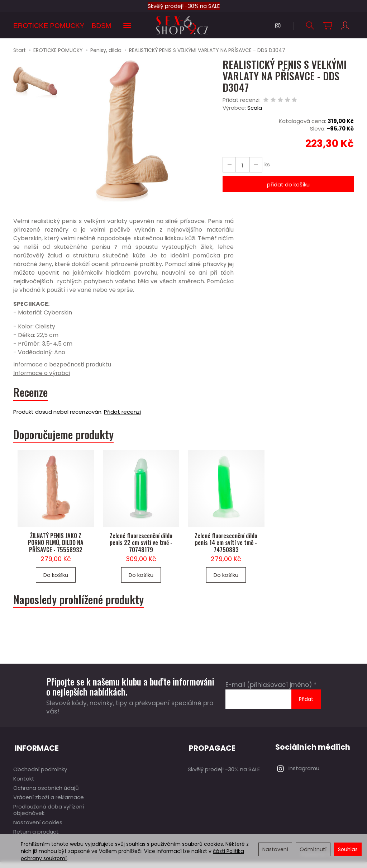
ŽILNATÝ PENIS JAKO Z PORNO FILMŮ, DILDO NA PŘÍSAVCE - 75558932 (56, 550)
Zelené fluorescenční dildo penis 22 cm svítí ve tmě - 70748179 (141, 550)
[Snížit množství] (254, 165)
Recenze (32, 394)
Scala (255, 108)
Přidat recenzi (122, 414)
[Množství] (242, 165)
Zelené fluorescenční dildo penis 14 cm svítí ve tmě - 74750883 (226, 550)
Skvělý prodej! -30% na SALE (184, 6)
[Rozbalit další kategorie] (127, 26)
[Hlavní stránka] (183, 25)
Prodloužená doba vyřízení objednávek (49, 816)
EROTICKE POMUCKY (49, 26)
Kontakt (24, 785)
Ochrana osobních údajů (46, 794)
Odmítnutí (313, 849)
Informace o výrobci (42, 373)
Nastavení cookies (38, 828)
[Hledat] (310, 26)
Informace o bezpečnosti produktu (63, 365)
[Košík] (327, 26)
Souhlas (348, 849)
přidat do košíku (288, 185)
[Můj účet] (345, 26)
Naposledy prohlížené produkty (83, 608)
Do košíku (56, 583)
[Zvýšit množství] (229, 165)
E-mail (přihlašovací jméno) (269, 694)
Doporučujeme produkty (68, 437)
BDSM (101, 26)
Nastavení (275, 849)
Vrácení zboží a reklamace (49, 803)
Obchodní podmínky (40, 775)
